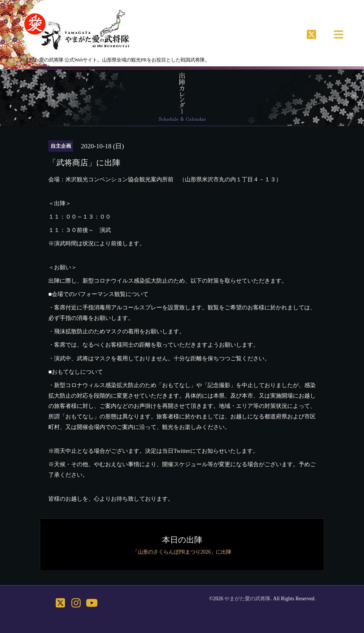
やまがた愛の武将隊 (247, 599)
